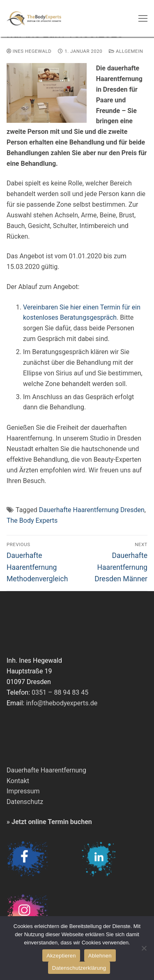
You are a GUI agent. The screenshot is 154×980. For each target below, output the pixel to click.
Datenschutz (25, 802)
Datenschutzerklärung (79, 968)
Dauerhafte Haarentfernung (46, 770)
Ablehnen (100, 956)
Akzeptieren (61, 956)
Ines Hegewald (29, 51)
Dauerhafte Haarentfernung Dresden (92, 510)
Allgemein (126, 51)
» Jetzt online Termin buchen (49, 822)
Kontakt (18, 781)
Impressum (23, 791)
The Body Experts (32, 520)
